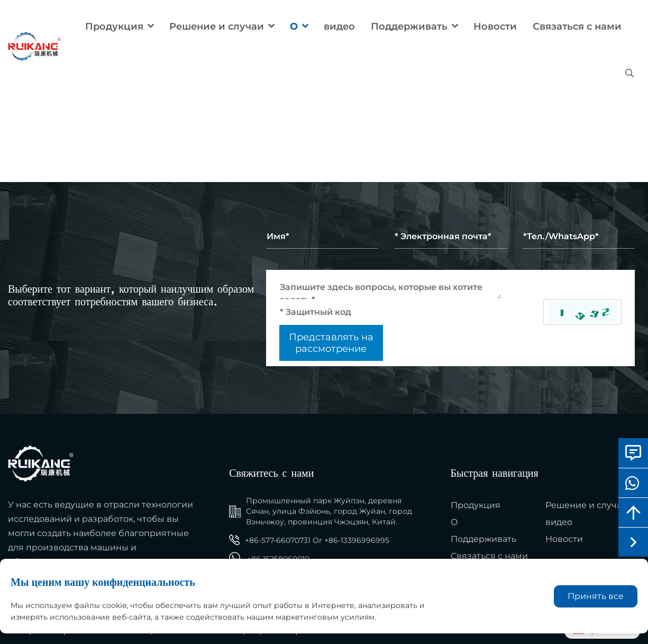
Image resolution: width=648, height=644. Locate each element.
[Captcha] (412, 312)
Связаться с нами (577, 26)
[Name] (322, 237)
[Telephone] (579, 237)
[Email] (450, 237)
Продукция (114, 26)
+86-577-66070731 (278, 540)
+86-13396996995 (357, 540)
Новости (495, 26)
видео (339, 26)
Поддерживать (409, 26)
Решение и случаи (217, 26)
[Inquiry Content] (391, 287)
